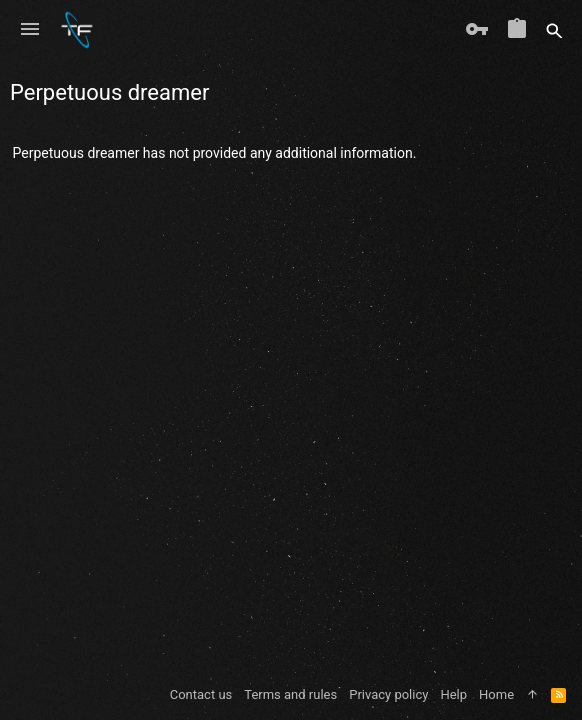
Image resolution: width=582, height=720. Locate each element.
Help (453, 694)
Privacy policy (388, 694)
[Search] (554, 30)
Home (496, 694)
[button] (30, 30)
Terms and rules (290, 694)
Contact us (201, 694)
